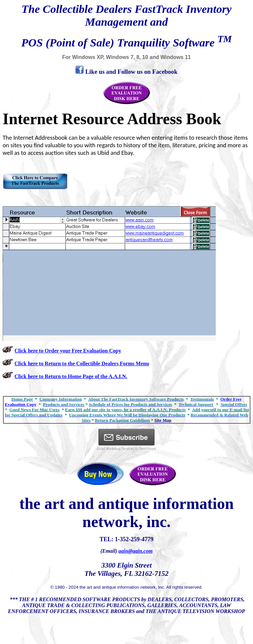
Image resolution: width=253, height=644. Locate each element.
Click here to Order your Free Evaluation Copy (68, 351)
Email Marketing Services (115, 449)
